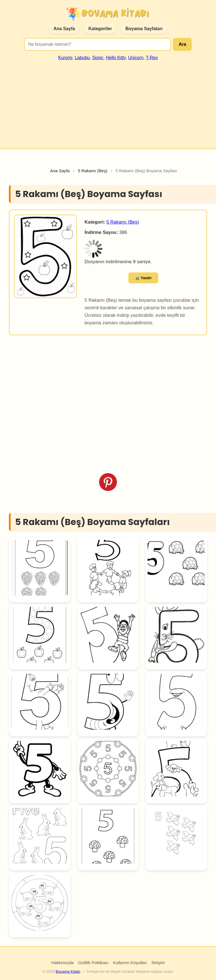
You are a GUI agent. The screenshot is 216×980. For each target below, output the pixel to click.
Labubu (82, 58)
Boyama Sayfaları (144, 29)
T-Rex (152, 58)
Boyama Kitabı (68, 971)
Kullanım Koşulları (130, 963)
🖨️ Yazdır (143, 278)
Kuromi (65, 58)
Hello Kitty (116, 58)
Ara (182, 44)
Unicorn (136, 58)
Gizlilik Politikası (93, 963)
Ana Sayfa (64, 29)
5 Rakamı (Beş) (123, 222)
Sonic (98, 58)
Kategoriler (100, 29)
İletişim (158, 963)
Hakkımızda (63, 963)
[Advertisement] (108, 102)
